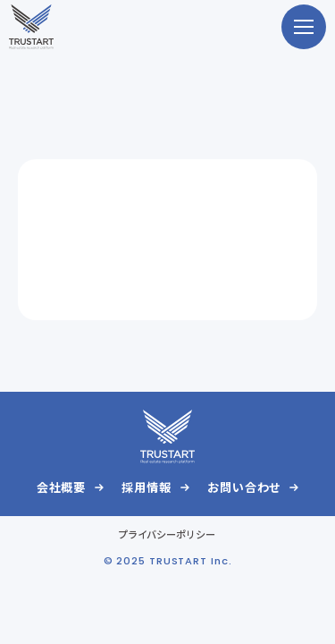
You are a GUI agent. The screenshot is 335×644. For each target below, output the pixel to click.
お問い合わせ (244, 487)
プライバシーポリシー (167, 534)
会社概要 (62, 487)
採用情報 (147, 487)
